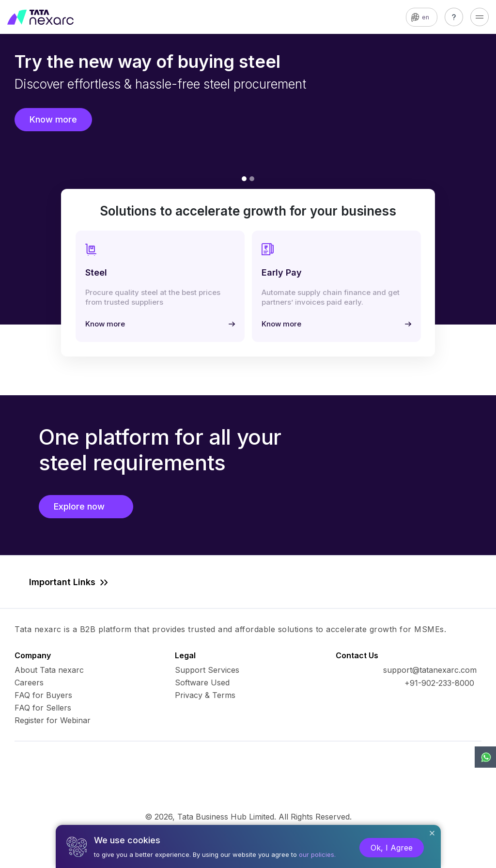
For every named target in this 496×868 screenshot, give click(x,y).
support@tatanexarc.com (430, 670)
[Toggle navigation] (480, 17)
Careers (29, 682)
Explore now (86, 506)
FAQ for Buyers (43, 695)
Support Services (207, 670)
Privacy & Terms (205, 695)
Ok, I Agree (392, 848)
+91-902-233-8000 (439, 683)
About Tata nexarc (49, 670)
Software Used (202, 682)
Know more (53, 119)
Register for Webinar (53, 720)
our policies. (317, 854)
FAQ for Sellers (43, 708)
